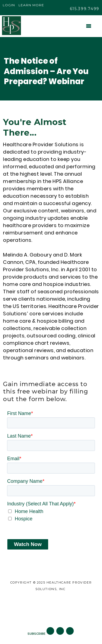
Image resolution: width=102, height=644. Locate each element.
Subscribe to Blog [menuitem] (49, 614)
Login (9, 5)
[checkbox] (51, 515)
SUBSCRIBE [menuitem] (36, 634)
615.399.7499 (85, 9)
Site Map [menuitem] (50, 601)
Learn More (31, 5)
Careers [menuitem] (50, 608)
